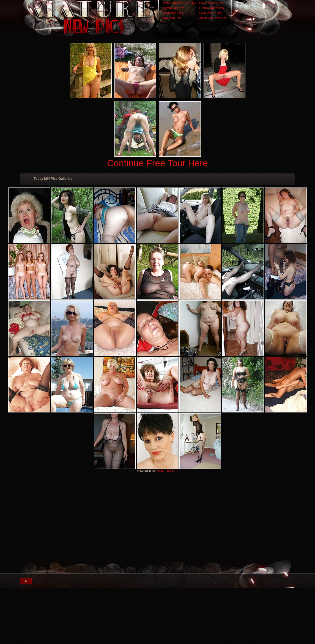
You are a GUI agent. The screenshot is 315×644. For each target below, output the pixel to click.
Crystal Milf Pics (174, 8)
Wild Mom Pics (173, 13)
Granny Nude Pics (211, 8)
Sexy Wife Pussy (211, 13)
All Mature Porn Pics (213, 18)
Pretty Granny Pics (212, 3)
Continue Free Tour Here (157, 163)
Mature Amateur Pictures (180, 3)
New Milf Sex (172, 18)
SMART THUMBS (167, 471)
